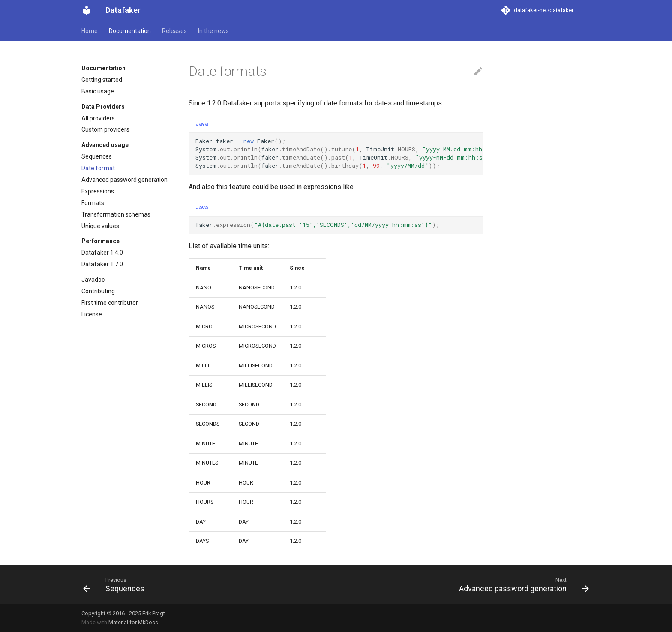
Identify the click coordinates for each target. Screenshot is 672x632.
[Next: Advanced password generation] (522, 584)
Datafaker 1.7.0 (102, 264)
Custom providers (105, 129)
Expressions (98, 191)
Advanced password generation (124, 180)
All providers (98, 118)
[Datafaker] (87, 10)
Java (202, 124)
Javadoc (93, 280)
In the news (213, 31)
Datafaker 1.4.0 (102, 253)
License (92, 314)
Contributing (98, 291)
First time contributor (110, 303)
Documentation (130, 31)
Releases (174, 31)
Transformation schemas (116, 214)
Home (90, 31)
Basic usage (98, 91)
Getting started (102, 80)
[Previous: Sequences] (116, 584)
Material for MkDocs (133, 622)
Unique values (100, 226)
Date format (98, 168)
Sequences (97, 156)
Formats (93, 203)
